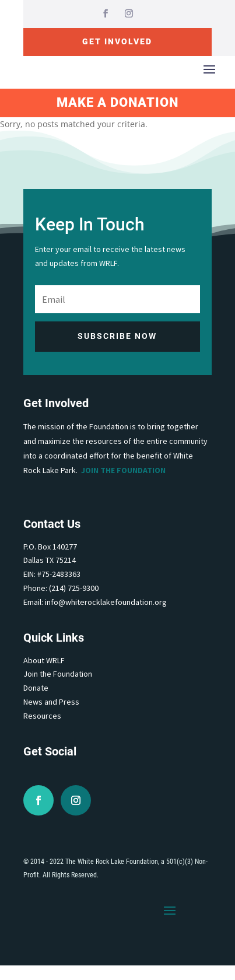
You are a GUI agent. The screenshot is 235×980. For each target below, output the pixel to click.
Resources (42, 716)
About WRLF (44, 660)
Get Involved (117, 41)
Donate (36, 688)
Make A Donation (117, 102)
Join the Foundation (123, 470)
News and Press (51, 702)
